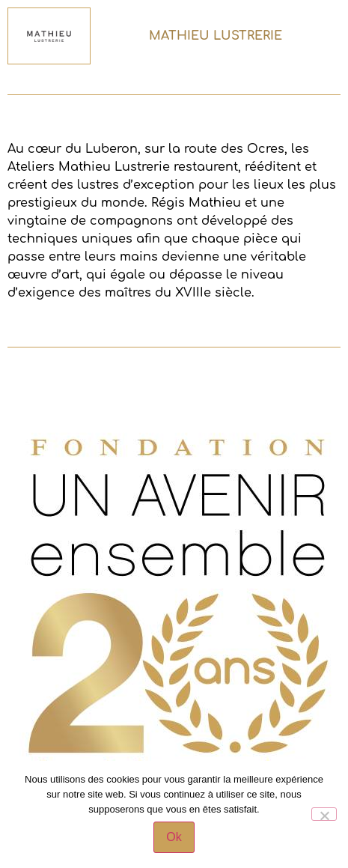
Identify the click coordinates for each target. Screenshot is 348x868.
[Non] (324, 814)
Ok (174, 837)
